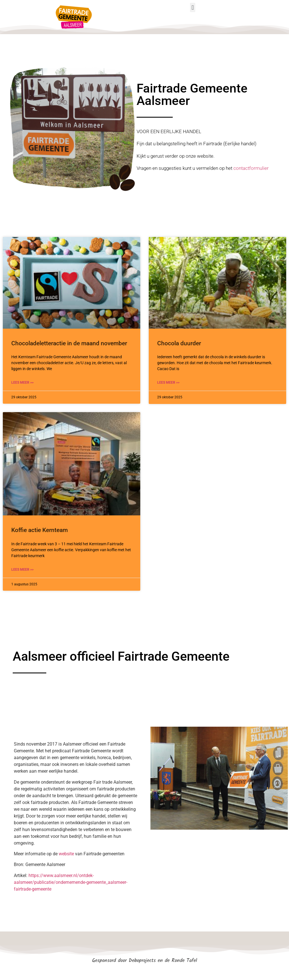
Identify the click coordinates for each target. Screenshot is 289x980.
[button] (193, 7)
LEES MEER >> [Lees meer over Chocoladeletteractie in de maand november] (22, 383)
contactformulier (251, 168)
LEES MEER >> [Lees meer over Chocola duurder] (168, 383)
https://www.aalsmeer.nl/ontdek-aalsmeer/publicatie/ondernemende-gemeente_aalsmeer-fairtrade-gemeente (71, 882)
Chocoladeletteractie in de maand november (69, 343)
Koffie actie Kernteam (40, 530)
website (66, 854)
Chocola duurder (179, 343)
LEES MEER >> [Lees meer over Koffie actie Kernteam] (22, 570)
